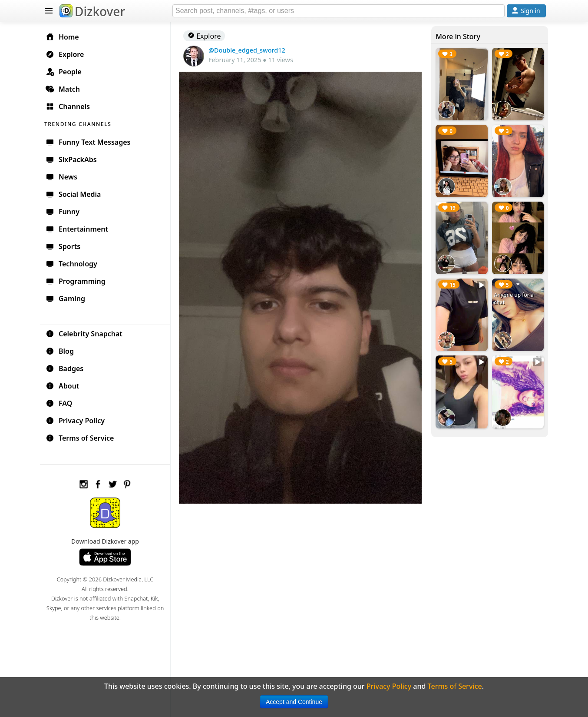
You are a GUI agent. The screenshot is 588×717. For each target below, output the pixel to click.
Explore (204, 36)
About (62, 386)
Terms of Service (80, 438)
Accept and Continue (294, 702)
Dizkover (92, 11)
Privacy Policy (75, 421)
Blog (60, 351)
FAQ (59, 403)
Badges (64, 368)
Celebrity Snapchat (84, 334)
